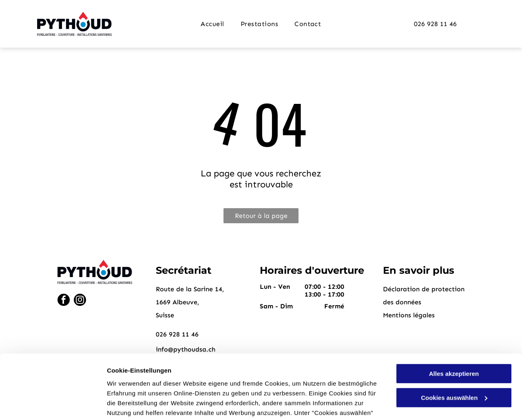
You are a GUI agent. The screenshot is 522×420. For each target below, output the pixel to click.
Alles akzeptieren (454, 313)
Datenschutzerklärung (200, 382)
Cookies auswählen (136, 404)
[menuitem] (212, 24)
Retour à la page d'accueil (261, 218)
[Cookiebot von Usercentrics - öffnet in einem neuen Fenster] (53, 404)
